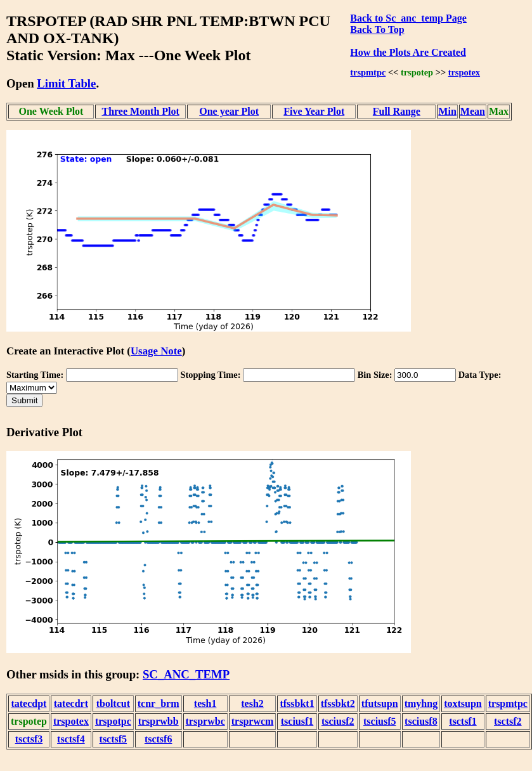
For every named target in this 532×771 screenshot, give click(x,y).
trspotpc (113, 721)
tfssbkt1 (297, 703)
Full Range (397, 111)
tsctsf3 (29, 739)
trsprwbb (159, 721)
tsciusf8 (421, 721)
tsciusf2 (338, 721)
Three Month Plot (140, 111)
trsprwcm (253, 721)
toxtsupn (463, 703)
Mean (473, 111)
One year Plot (229, 111)
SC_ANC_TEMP (186, 674)
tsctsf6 (159, 739)
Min (447, 111)
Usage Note (156, 351)
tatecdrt (71, 703)
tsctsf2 (508, 721)
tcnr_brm (159, 703)
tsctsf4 (71, 739)
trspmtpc (368, 72)
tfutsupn (380, 703)
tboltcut (113, 703)
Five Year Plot (314, 111)
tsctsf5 (114, 739)
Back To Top (377, 29)
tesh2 (252, 703)
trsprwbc (205, 721)
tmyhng (421, 703)
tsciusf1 (297, 721)
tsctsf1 (463, 721)
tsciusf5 (380, 721)
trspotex (464, 72)
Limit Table (66, 83)
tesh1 (205, 703)
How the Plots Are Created (408, 52)
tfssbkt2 (338, 703)
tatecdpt (29, 703)
